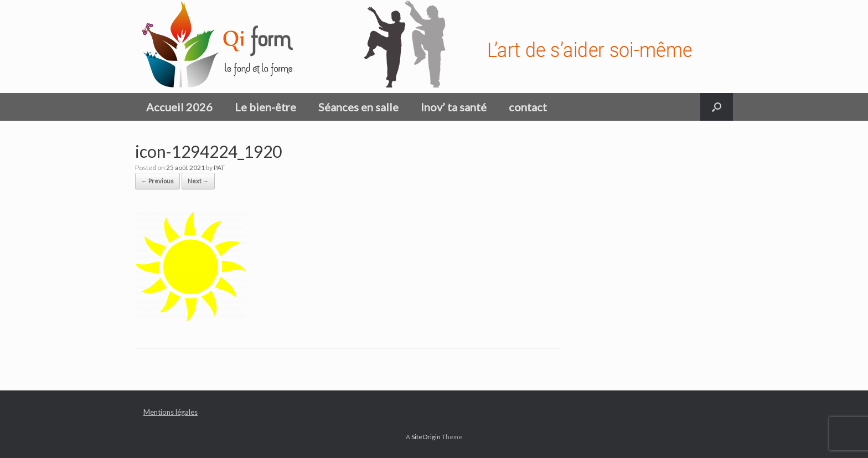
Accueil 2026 (179, 107)
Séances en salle (358, 107)
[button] (717, 107)
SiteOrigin (426, 437)
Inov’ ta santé (454, 107)
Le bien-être (265, 107)
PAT (219, 168)
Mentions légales (170, 412)
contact (528, 107)
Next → (198, 181)
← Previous (157, 181)
